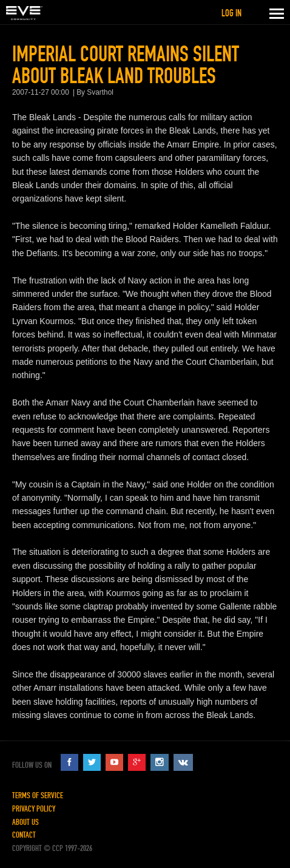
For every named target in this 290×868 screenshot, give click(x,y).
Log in (231, 13)
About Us (25, 822)
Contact (24, 835)
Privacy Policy (34, 809)
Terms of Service (38, 795)
